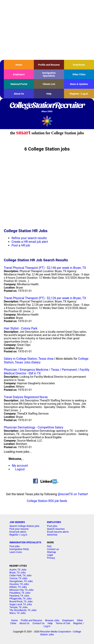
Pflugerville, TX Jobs (21, 599)
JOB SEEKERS (17, 522)
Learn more (16, 552)
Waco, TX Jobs (18, 613)
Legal (50, 555)
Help (49, 94)
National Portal (19, 84)
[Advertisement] (47, 30)
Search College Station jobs (24, 526)
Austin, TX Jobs (18, 570)
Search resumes (56, 529)
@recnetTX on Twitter (72, 494)
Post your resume (19, 529)
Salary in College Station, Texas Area (29, 359)
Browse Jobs (52, 620)
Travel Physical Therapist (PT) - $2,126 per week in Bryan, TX (45, 298)
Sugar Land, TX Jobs (21, 604)
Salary (36, 362)
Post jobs (52, 526)
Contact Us (39, 623)
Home (19, 65)
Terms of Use (63, 623)
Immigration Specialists (49, 74)
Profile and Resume (49, 65)
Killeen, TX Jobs (18, 587)
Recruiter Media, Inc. (47, 121)
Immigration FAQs (19, 549)
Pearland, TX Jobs (19, 596)
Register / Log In (79, 94)
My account (20, 466)
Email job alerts (18, 532)
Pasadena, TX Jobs (20, 593)
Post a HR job (21, 245)
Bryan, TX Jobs (18, 572)
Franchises (79, 65)
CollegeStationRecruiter (47, 107)
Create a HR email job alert (30, 242)
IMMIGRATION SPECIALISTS (25, 542)
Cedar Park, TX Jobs (20, 575)
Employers (19, 74)
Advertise (52, 535)
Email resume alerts (58, 532)
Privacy (51, 558)
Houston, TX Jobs (19, 584)
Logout (20, 469)
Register (14, 535)
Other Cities (79, 74)
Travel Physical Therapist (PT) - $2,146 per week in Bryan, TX (45, 268)
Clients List (49, 84)
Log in (24, 535)
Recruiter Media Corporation (56, 632)
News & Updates (79, 84)
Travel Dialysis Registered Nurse (26, 397)
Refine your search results (29, 238)
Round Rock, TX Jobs (21, 601)
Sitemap (52, 552)
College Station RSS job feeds (47, 501)
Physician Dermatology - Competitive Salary (34, 427)
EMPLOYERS (54, 522)
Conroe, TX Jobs (18, 578)
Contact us (53, 549)
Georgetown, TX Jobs (21, 581)
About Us (19, 94)
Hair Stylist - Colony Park (21, 328)
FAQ (49, 546)
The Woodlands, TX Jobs (23, 610)
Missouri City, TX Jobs (22, 590)
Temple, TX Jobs (19, 607)
